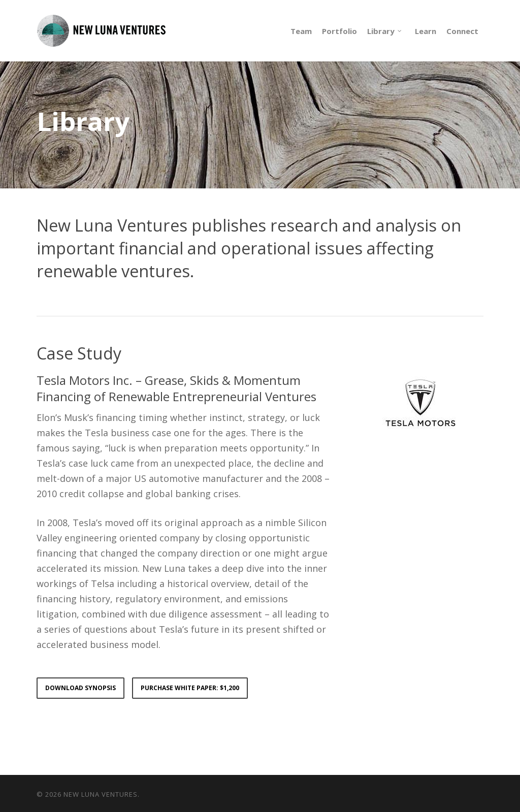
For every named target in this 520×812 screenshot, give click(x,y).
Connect (462, 31)
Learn (426, 31)
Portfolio (339, 31)
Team (301, 31)
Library (385, 31)
